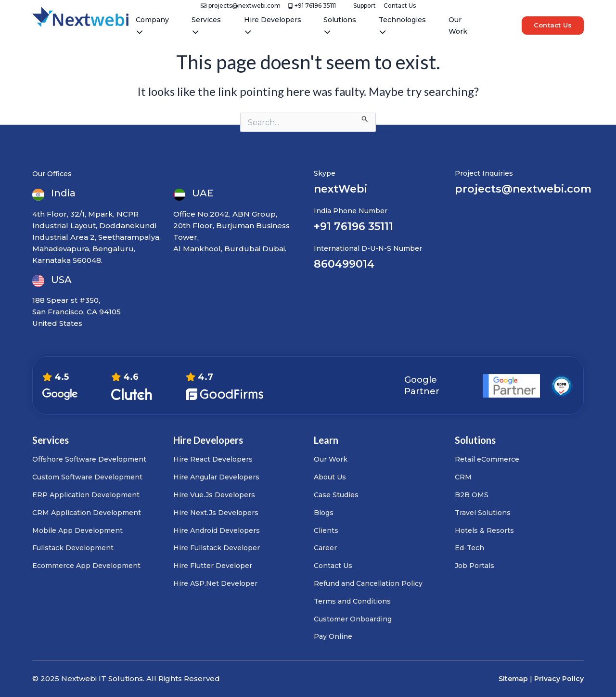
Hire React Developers (213, 459)
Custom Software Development (87, 477)
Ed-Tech (469, 548)
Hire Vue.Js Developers (214, 495)
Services (206, 25)
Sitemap (513, 679)
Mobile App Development (77, 530)
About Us (330, 477)
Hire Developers (273, 25)
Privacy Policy (559, 679)
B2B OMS (472, 495)
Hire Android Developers (217, 530)
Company (152, 25)
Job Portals (475, 566)
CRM (463, 477)
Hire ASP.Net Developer (215, 583)
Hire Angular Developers (216, 477)
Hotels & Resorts (484, 530)
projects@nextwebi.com (241, 6)
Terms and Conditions (352, 601)
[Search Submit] (365, 117)
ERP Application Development (86, 495)
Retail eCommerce (487, 459)
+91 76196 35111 (312, 6)
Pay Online (333, 636)
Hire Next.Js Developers (216, 513)
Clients (326, 530)
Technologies (402, 25)
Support (365, 6)
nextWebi (340, 189)
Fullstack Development (73, 548)
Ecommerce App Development (86, 566)
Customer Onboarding (353, 619)
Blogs (324, 513)
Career (325, 548)
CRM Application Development (87, 513)
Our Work (458, 26)
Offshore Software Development (89, 459)
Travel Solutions (483, 513)
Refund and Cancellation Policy (368, 583)
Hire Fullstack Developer (217, 548)
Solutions (340, 25)
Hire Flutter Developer (213, 566)
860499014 (344, 264)
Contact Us (400, 6)
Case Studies (336, 495)
